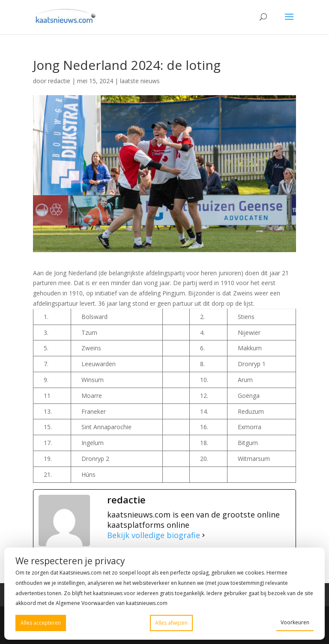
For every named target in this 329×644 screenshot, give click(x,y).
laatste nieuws (140, 81)
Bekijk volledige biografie (154, 535)
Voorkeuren (295, 622)
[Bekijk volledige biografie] (203, 536)
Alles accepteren (41, 623)
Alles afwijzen (171, 623)
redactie (59, 81)
